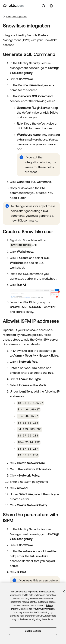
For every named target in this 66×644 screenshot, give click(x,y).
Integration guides (16, 16)
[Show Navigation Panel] (61, 6)
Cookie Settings (33, 631)
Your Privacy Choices (44, 609)
